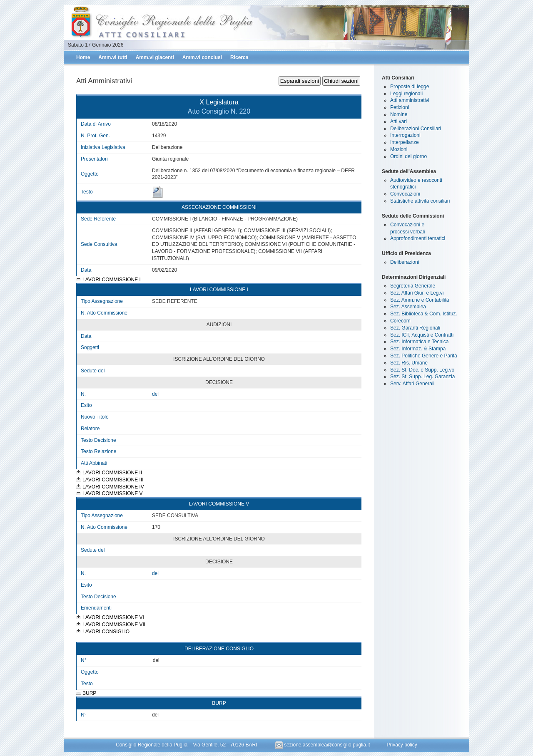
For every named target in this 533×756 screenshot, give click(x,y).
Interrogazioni (405, 135)
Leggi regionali (406, 94)
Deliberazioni (405, 262)
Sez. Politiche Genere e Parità (424, 356)
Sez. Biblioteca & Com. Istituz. (424, 314)
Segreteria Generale (413, 286)
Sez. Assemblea (408, 307)
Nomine (399, 114)
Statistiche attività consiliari (420, 201)
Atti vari (399, 121)
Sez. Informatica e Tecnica (420, 342)
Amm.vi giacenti (155, 57)
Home (83, 57)
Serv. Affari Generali (412, 384)
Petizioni (400, 107)
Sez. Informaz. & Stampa (418, 349)
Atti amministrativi (410, 100)
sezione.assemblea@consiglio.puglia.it (323, 745)
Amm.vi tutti (113, 57)
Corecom (400, 321)
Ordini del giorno (408, 156)
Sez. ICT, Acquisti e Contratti (422, 335)
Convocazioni (405, 194)
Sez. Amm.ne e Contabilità (420, 300)
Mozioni (399, 149)
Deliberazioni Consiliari (416, 129)
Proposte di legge (410, 87)
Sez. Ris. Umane (409, 363)
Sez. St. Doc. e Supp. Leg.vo (422, 370)
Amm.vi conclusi (202, 57)
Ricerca (239, 57)
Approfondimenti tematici (418, 238)
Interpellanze (405, 142)
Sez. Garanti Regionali (415, 328)
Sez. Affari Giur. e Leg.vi (417, 293)
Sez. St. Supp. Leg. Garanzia (422, 377)
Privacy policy (402, 745)
